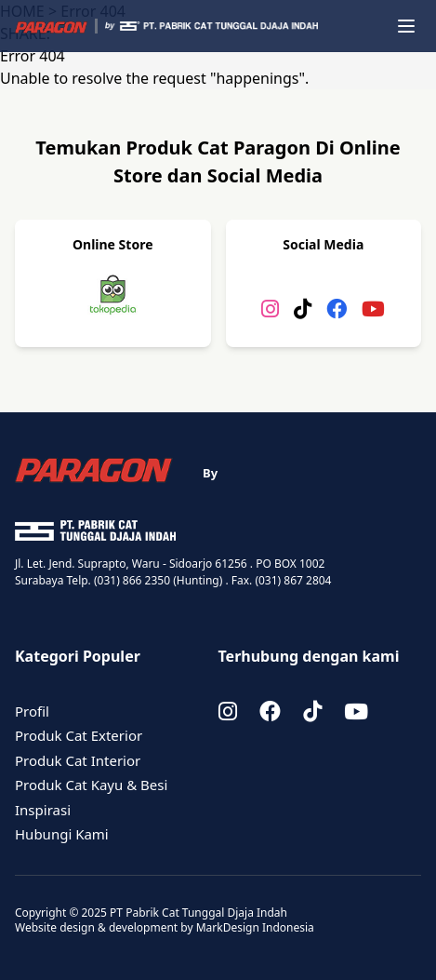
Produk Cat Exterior (79, 735)
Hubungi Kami (62, 834)
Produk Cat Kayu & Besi (91, 785)
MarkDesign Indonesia (255, 927)
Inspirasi (43, 810)
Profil (32, 711)
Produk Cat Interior (78, 760)
